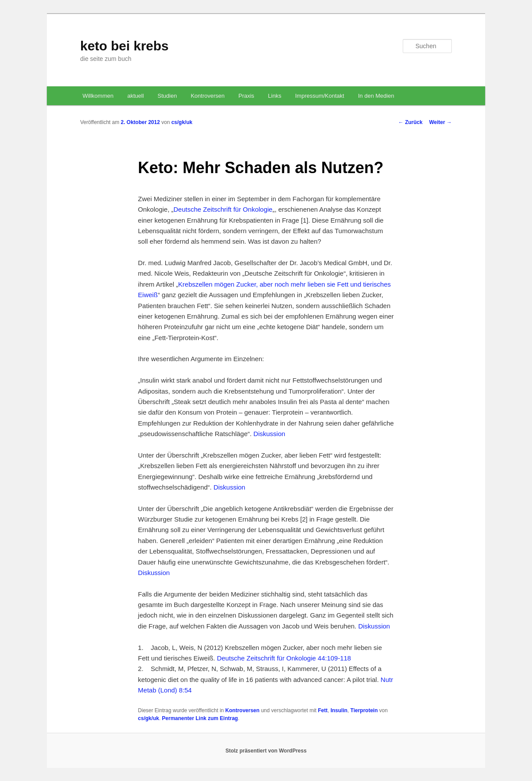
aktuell (135, 96)
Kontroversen (207, 96)
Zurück (410, 122)
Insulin (339, 710)
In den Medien (376, 96)
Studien (167, 96)
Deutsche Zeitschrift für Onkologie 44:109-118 (284, 658)
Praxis (246, 96)
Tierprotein (364, 710)
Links (275, 96)
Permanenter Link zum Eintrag (200, 718)
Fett (323, 710)
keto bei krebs (124, 46)
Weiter (440, 122)
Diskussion (269, 434)
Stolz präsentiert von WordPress (266, 751)
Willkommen (98, 96)
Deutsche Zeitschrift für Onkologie (223, 209)
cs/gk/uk (182, 122)
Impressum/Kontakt (319, 96)
